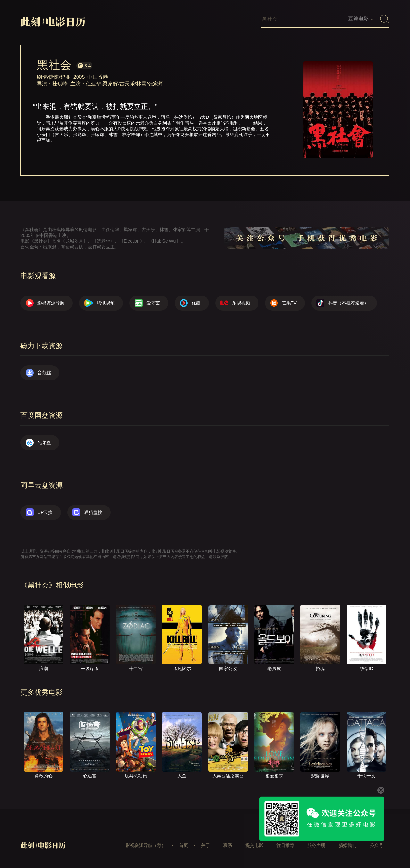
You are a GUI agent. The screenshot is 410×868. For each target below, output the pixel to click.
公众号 (376, 845)
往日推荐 (285, 845)
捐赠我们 (348, 845)
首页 (184, 845)
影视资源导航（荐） (146, 845)
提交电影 (254, 845)
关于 (206, 845)
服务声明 (316, 845)
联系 (228, 845)
